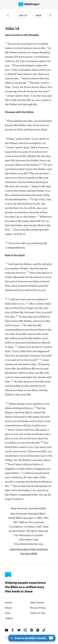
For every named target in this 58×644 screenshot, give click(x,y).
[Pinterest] (32, 630)
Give (8, 613)
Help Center (37, 602)
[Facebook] (13, 630)
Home (9, 602)
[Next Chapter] (50, 15)
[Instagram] (26, 630)
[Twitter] (19, 630)
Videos (9, 618)
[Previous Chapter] (8, 15)
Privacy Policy (38, 608)
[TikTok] (44, 630)
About (9, 608)
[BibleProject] (29, 5)
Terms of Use (38, 613)
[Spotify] (38, 630)
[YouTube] (7, 630)
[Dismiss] (11, 638)
